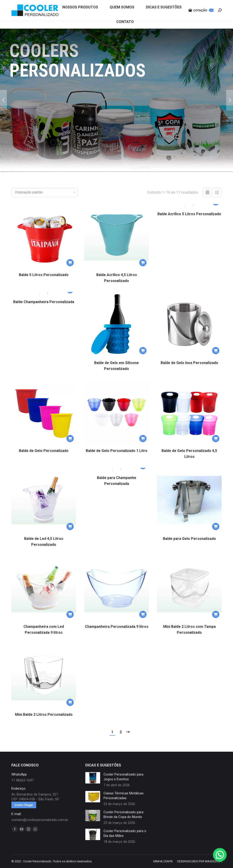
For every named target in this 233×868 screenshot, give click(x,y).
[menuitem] (80, 15)
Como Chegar (24, 805)
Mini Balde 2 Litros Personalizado (44, 715)
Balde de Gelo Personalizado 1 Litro (117, 451)
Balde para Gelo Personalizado (189, 539)
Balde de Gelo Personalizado (44, 451)
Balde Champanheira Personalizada (44, 302)
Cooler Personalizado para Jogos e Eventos (123, 777)
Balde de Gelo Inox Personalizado (189, 363)
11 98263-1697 (87, 4)
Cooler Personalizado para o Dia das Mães (125, 833)
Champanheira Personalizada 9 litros (117, 627)
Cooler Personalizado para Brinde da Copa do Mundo (123, 814)
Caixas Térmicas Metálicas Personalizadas (124, 796)
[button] (70, 263)
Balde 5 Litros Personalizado (44, 275)
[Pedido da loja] (45, 192)
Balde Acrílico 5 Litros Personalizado (189, 214)
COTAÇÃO (201, 18)
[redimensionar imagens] (93, 778)
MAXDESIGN (213, 861)
